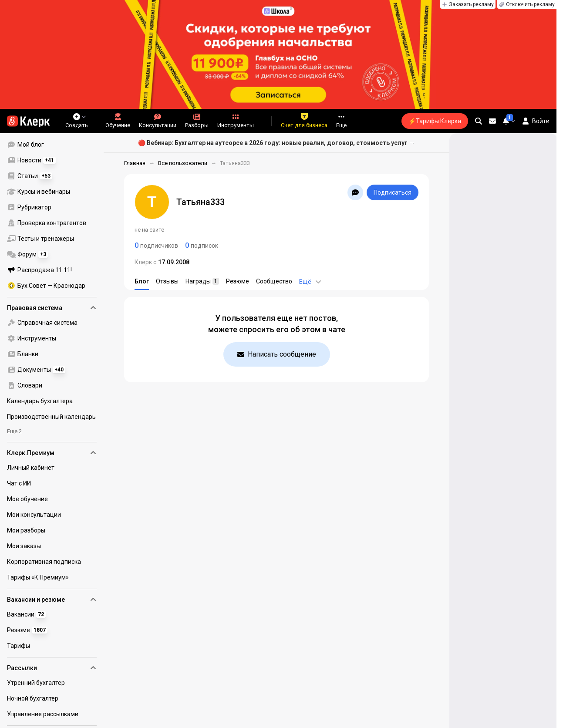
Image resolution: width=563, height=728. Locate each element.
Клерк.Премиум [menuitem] (52, 453)
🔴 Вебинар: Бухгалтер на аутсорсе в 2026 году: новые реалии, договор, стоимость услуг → (276, 143)
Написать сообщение (277, 354)
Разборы (197, 121)
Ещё (310, 282)
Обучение (118, 121)
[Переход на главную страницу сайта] (28, 121)
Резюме (238, 281)
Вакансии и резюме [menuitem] (52, 600)
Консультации (158, 121)
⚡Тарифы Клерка (435, 121)
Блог (142, 281)
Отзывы (167, 281)
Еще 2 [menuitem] (14, 431)
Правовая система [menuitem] (52, 308)
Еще (341, 121)
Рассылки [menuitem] (52, 668)
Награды (202, 281)
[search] (479, 121)
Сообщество (274, 281)
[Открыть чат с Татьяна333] (355, 192)
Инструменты (236, 121)
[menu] (55, 215)
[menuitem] (52, 145)
